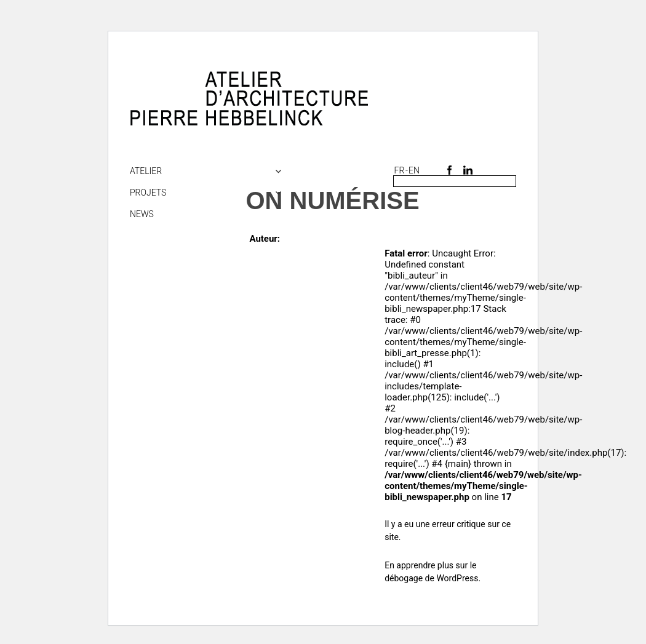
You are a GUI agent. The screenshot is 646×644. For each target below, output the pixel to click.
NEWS (142, 214)
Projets (148, 193)
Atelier (146, 171)
